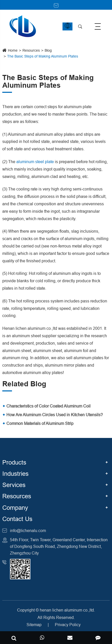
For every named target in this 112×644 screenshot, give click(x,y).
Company (15, 508)
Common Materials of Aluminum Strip (40, 423)
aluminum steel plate (35, 162)
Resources (31, 50)
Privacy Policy (68, 625)
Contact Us (17, 519)
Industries (15, 474)
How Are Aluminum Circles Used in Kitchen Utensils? (55, 415)
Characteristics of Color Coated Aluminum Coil (48, 406)
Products (14, 463)
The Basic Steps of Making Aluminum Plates (43, 56)
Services (14, 485)
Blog (48, 50)
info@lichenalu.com (28, 530)
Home (13, 50)
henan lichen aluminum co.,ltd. (67, 610)
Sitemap (34, 625)
